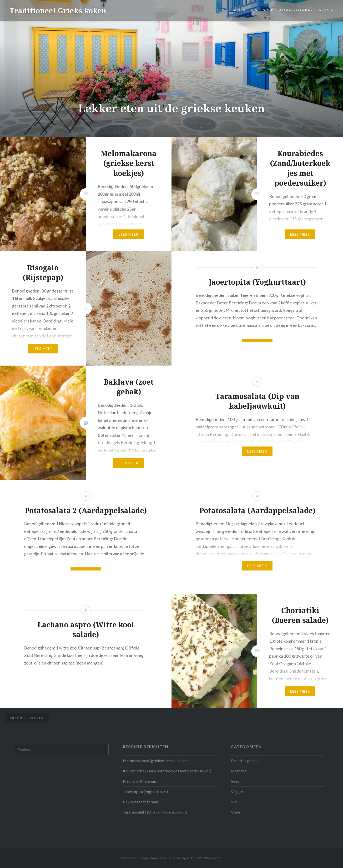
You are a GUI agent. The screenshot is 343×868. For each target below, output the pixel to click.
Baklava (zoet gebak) (141, 802)
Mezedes (219, 10)
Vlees (239, 10)
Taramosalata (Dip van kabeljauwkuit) (155, 812)
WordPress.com (209, 858)
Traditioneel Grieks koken (58, 11)
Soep (268, 10)
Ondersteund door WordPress (144, 858)
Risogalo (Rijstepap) (140, 781)
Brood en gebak (296, 10)
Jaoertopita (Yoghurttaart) (145, 791)
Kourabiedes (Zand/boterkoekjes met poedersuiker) (167, 771)
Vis (254, 10)
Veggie (326, 10)
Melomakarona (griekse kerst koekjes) (156, 761)
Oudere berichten (27, 718)
